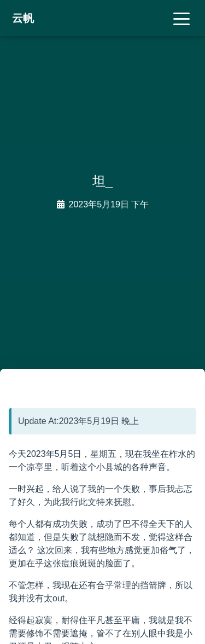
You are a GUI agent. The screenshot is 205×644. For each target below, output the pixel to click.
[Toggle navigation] (181, 18)
